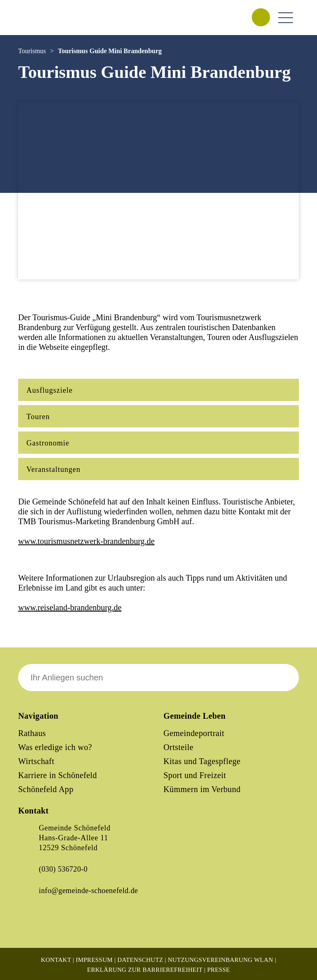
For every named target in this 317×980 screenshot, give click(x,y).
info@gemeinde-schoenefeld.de (88, 891)
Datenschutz (140, 960)
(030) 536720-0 (63, 869)
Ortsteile (178, 747)
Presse (219, 970)
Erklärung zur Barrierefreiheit (145, 970)
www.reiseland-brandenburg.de (70, 607)
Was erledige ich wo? (55, 747)
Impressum (94, 960)
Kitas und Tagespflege (202, 761)
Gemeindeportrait (194, 733)
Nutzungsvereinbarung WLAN (220, 960)
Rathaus (32, 733)
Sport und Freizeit (195, 775)
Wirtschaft (36, 761)
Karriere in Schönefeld (58, 775)
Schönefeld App (46, 789)
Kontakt (56, 960)
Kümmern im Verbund (202, 789)
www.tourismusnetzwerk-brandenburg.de (86, 541)
